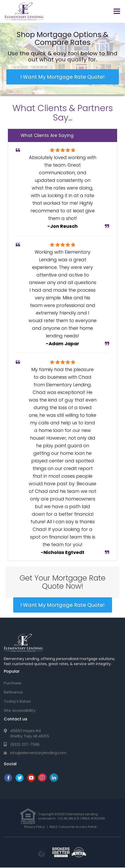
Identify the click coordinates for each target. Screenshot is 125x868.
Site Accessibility (20, 710)
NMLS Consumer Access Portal (73, 827)
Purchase (13, 683)
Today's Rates (17, 701)
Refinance (13, 692)
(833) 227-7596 (25, 744)
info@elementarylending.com (38, 753)
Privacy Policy (35, 827)
